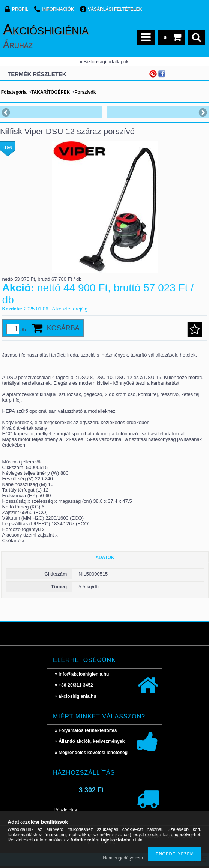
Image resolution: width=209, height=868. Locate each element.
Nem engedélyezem (123, 858)
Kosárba (63, 328)
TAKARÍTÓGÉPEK (50, 92)
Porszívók (85, 92)
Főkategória (14, 92)
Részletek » (65, 810)
